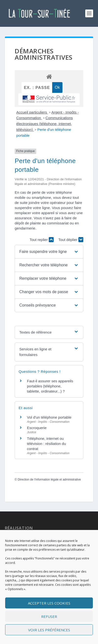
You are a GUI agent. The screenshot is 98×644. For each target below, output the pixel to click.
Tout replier (42, 240)
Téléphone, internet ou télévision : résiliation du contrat (46, 444)
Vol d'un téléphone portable (49, 417)
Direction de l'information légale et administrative (49, 480)
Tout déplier (71, 240)
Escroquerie (37, 428)
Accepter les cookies (49, 603)
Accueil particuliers (32, 112)
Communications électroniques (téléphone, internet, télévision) (45, 124)
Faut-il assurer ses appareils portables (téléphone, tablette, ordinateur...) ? (50, 386)
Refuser (49, 616)
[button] (49, 252)
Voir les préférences (49, 630)
